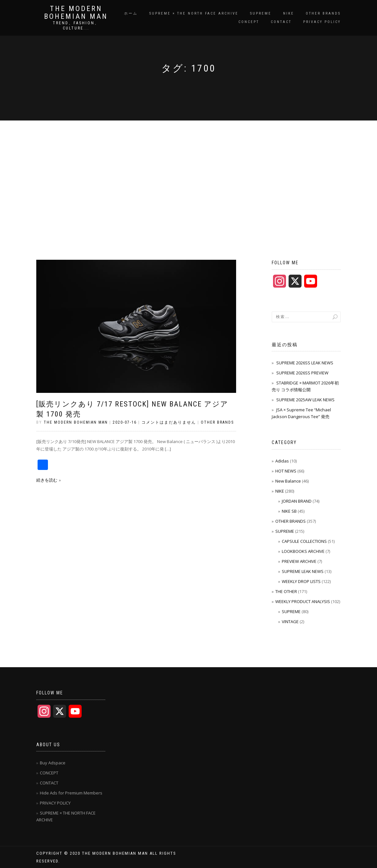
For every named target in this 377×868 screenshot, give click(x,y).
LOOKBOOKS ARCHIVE (303, 551)
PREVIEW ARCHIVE (299, 561)
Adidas (282, 461)
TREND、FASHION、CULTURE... (76, 26)
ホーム (131, 13)
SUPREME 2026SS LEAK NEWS (305, 363)
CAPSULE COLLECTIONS (304, 541)
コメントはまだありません (169, 422)
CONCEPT (249, 22)
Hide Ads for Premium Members (71, 793)
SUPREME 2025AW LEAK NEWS (305, 400)
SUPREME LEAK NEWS (303, 571)
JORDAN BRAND (297, 501)
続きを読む (47, 480)
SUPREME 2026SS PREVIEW (302, 373)
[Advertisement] (188, 169)
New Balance (288, 481)
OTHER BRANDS (323, 13)
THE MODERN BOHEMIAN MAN (76, 13)
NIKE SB (289, 511)
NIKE (289, 13)
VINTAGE (290, 622)
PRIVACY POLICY (322, 22)
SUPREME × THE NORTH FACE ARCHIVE (194, 13)
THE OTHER (286, 591)
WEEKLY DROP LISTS (301, 581)
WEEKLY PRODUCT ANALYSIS (303, 601)
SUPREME (261, 13)
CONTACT (281, 22)
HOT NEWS (286, 471)
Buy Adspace (53, 763)
